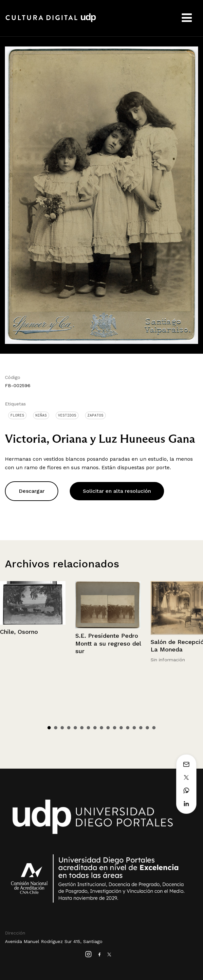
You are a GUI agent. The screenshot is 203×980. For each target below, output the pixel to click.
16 (147, 728)
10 (108, 728)
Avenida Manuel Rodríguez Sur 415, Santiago (54, 941)
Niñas (41, 415)
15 (141, 728)
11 (115, 728)
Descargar (32, 491)
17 (154, 728)
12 (121, 728)
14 (134, 728)
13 (128, 728)
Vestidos (67, 415)
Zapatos (95, 415)
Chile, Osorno (19, 632)
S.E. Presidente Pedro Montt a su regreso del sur (108, 643)
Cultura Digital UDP (51, 21)
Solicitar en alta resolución (117, 491)
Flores (17, 415)
